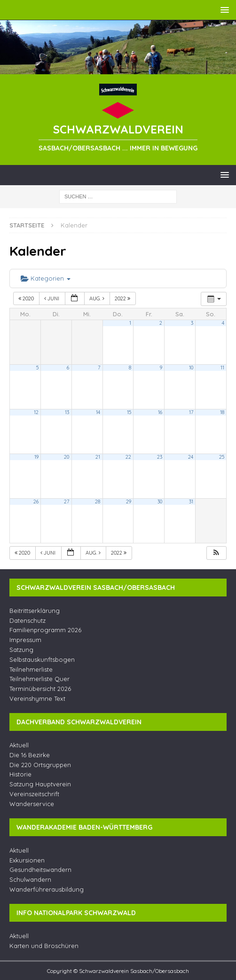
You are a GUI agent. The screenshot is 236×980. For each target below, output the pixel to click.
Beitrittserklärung (35, 611)
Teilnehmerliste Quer (39, 679)
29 (129, 502)
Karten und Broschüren (44, 946)
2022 (123, 298)
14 (98, 412)
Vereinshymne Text (37, 698)
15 (129, 412)
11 (222, 368)
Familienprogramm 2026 (45, 630)
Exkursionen (27, 860)
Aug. (98, 298)
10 (191, 368)
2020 (27, 298)
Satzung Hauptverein (40, 784)
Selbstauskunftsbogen (42, 659)
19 (36, 457)
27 (67, 502)
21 (98, 457)
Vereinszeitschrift (34, 794)
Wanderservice (32, 804)
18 (222, 412)
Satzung (21, 650)
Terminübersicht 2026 (40, 689)
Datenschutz (28, 620)
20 (67, 457)
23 (160, 457)
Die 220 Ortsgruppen (40, 765)
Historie (20, 774)
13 (67, 412)
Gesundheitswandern (40, 870)
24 (191, 457)
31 (191, 502)
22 (128, 457)
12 (36, 412)
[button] (216, 553)
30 (160, 502)
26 (36, 502)
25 (222, 457)
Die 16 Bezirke (30, 755)
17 (191, 412)
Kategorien (46, 278)
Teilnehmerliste (31, 669)
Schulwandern (30, 879)
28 (98, 502)
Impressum (25, 640)
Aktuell (19, 745)
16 (160, 412)
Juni (52, 298)
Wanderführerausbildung (47, 889)
